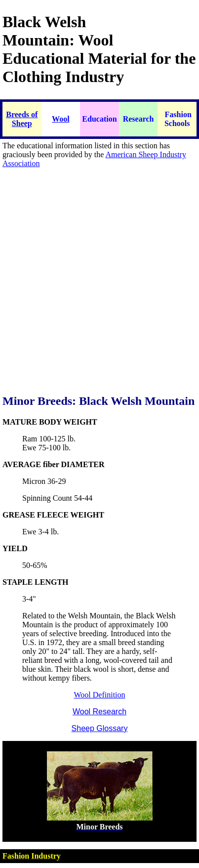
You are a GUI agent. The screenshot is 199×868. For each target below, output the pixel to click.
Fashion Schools (178, 119)
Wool (61, 119)
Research (139, 119)
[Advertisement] (98, 286)
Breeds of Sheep (22, 119)
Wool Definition (99, 695)
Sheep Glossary (100, 728)
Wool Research (99, 712)
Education (99, 119)
